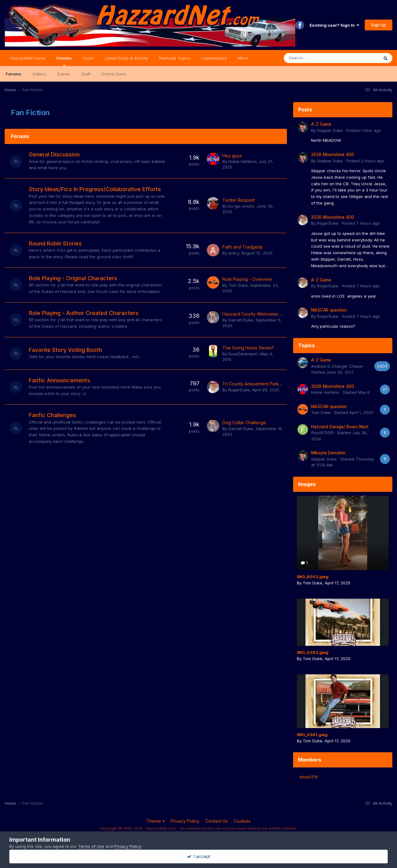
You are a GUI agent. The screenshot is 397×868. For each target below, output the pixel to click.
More (243, 58)
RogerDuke (239, 390)
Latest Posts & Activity (127, 58)
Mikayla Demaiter (328, 453)
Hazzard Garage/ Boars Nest (340, 427)
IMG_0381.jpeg (312, 735)
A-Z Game (321, 124)
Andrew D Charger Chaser (337, 366)
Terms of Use (91, 846)
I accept (199, 856)
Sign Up (379, 25)
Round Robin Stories (55, 243)
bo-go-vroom (241, 206)
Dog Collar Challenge (244, 423)
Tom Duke (238, 285)
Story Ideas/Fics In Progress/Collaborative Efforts (95, 189)
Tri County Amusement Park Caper (258, 384)
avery (234, 253)
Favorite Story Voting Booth (65, 350)
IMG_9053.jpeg (313, 577)
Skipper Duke (330, 130)
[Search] (315, 58)
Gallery (39, 74)
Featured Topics (175, 58)
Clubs (88, 58)
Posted (364, 130)
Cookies (242, 821)
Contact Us (216, 821)
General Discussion (54, 154)
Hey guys (232, 156)
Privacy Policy (185, 821)
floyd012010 (322, 433)
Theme (156, 821)
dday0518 (309, 777)
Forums (64, 61)
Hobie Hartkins (242, 161)
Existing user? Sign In (334, 25)
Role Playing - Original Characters (73, 278)
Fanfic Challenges (52, 415)
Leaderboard (214, 58)
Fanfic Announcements (60, 380)
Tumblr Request (239, 200)
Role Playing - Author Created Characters (84, 313)
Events (64, 74)
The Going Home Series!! (248, 348)
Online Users (114, 74)
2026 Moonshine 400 (333, 155)
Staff (86, 74)
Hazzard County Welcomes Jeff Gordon (263, 314)
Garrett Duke (241, 320)
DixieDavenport (243, 354)
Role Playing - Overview (247, 279)
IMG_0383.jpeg (313, 652)
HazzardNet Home (28, 58)
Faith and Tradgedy (243, 247)
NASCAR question (329, 310)
